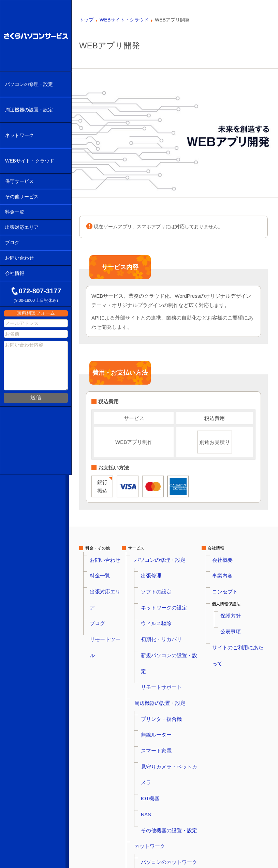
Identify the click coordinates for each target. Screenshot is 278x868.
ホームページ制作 (162, 744)
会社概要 (227, 556)
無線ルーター (158, 638)
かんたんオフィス (162, 761)
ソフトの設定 (158, 573)
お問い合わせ (102, 556)
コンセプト (229, 573)
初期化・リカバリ (162, 597)
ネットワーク (151, 687)
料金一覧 (98, 564)
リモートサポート (162, 614)
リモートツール (104, 589)
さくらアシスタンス (164, 802)
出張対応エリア (104, 573)
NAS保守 (154, 777)
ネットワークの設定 (164, 581)
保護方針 (235, 589)
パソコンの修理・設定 (159, 556)
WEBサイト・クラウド (160, 720)
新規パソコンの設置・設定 (170, 605)
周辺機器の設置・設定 (159, 622)
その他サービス (153, 810)
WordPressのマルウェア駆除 (172, 728)
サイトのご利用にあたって (243, 605)
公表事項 (235, 597)
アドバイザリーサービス (168, 826)
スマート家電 (158, 646)
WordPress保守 (159, 793)
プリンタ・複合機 (162, 630)
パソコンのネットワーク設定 (172, 695)
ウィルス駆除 (158, 589)
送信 (36, 396)
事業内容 (227, 564)
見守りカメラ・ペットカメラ (172, 654)
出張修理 (153, 564)
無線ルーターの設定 (164, 703)
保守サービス (151, 769)
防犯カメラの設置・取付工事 (172, 818)
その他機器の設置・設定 (168, 679)
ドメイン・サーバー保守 (168, 785)
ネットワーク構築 (162, 712)
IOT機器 (153, 663)
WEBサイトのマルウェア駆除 (172, 736)
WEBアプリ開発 (160, 753)
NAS (150, 671)
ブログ (96, 581)
